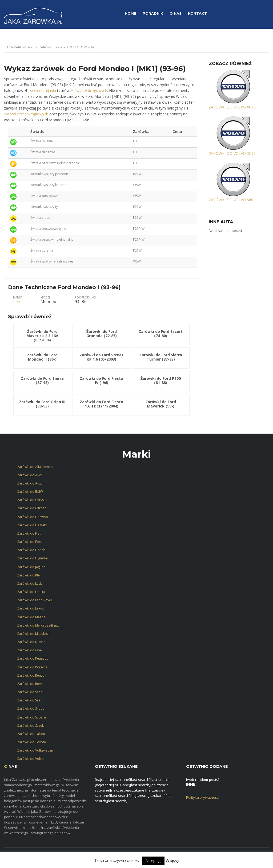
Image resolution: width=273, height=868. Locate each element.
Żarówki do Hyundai (33, 558)
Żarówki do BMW (30, 492)
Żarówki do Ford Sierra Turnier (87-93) (161, 357)
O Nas (176, 13)
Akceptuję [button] (153, 861)
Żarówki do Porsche (32, 667)
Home (131, 13)
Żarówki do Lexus (31, 608)
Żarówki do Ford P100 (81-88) (161, 380)
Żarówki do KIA (29, 575)
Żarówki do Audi (30, 475)
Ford (17, 302)
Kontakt (197, 13)
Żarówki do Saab (30, 692)
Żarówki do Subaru (32, 717)
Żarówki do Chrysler (33, 500)
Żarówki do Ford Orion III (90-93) (42, 404)
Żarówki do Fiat (29, 533)
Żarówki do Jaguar (31, 567)
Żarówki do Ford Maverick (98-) (161, 404)
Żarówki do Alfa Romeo (35, 467)
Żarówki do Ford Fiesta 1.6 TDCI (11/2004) (102, 404)
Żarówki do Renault (32, 675)
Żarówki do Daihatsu (33, 525)
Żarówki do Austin (31, 483)
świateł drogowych (91, 90)
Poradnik (153, 13)
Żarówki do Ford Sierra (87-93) (42, 380)
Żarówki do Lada (30, 584)
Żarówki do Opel (30, 650)
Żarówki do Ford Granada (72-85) (102, 334)
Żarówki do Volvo (31, 759)
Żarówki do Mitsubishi (34, 634)
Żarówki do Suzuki (31, 726)
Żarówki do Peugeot (33, 658)
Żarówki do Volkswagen (35, 750)
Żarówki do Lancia (31, 592)
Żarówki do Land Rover (35, 600)
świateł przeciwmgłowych (26, 114)
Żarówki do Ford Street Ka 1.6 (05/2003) (102, 357)
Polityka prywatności (203, 797)
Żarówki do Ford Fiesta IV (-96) (102, 380)
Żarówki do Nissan (31, 642)
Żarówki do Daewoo (33, 517)
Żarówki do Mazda (31, 617)
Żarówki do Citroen (32, 508)
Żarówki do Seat (29, 700)
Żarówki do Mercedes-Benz (38, 625)
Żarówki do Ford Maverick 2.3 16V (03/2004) (42, 336)
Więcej (172, 860)
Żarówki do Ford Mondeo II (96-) (42, 357)
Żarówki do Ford (30, 542)
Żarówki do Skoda (31, 708)
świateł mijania (43, 90)
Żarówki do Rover (31, 684)
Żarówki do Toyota (32, 742)
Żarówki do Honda (31, 550)
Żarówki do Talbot (31, 734)
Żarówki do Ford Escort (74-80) (161, 334)
